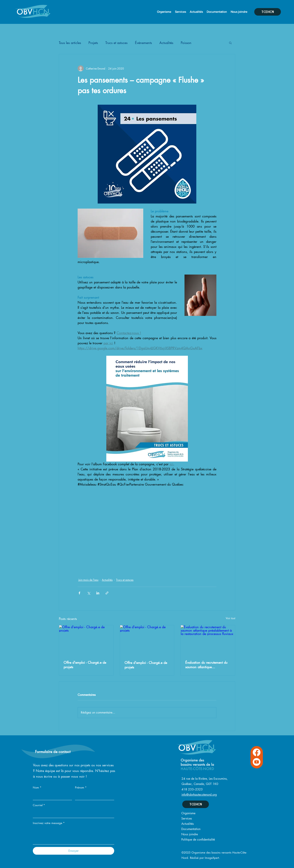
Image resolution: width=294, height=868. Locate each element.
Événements (143, 43)
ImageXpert (212, 858)
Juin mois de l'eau (88, 580)
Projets (93, 43)
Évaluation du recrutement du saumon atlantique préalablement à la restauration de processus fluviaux (206, 665)
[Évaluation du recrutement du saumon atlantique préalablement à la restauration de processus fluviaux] (208, 640)
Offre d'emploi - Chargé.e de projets (85, 665)
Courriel (39, 805)
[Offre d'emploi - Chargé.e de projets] (86, 640)
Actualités (166, 43)
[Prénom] (93, 796)
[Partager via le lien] (107, 593)
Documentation (191, 829)
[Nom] (51, 796)
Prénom (81, 788)
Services (187, 818)
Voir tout (230, 618)
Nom (37, 788)
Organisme (188, 813)
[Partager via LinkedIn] (98, 593)
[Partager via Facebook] (79, 593)
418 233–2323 (192, 789)
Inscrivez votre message (49, 823)
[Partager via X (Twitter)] (89, 593)
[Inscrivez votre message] (73, 836)
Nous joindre (190, 834)
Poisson (186, 43)
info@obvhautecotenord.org (199, 795)
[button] (230, 43)
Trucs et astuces (116, 43)
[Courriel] (72, 814)
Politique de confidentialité (198, 840)
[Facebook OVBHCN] (257, 752)
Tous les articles (70, 43)
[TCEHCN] (268, 12)
